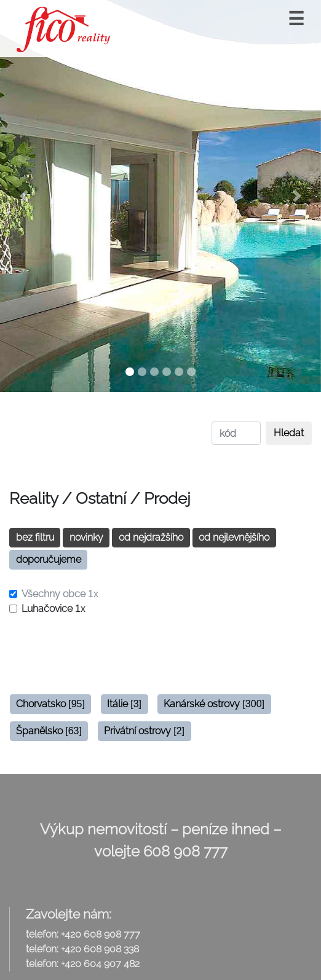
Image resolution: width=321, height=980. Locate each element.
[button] (24, 196)
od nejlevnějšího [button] (234, 537)
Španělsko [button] (49, 731)
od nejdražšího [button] (151, 537)
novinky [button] (86, 537)
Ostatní (101, 498)
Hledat (289, 433)
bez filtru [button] (35, 537)
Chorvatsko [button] (50, 704)
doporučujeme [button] (49, 559)
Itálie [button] (124, 704)
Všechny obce (60, 594)
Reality (34, 498)
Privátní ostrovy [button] (144, 731)
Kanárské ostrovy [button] (214, 704)
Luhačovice (53, 609)
